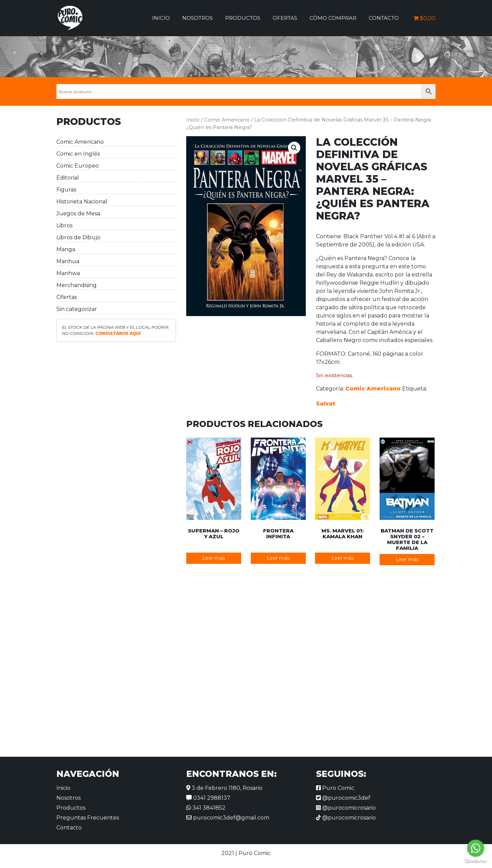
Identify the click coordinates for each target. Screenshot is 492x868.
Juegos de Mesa (78, 214)
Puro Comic (335, 788)
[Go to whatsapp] (476, 848)
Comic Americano (80, 142)
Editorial (68, 178)
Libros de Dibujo (78, 237)
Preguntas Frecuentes (88, 818)
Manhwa (68, 273)
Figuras (66, 190)
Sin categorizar (77, 309)
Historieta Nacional (82, 202)
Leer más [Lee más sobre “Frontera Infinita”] (278, 558)
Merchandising (77, 285)
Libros (64, 225)
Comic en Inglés (78, 154)
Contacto (384, 18)
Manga (66, 249)
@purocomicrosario (346, 808)
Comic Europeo (78, 166)
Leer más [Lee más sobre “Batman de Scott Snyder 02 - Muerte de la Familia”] (407, 559)
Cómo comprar (333, 18)
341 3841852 (206, 808)
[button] (294, 148)
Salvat (326, 404)
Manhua (68, 261)
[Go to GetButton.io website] (476, 861)
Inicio (161, 18)
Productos (243, 18)
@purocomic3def (343, 798)
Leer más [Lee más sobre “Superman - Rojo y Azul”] (214, 558)
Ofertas (285, 18)
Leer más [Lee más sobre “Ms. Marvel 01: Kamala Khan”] (343, 558)
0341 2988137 (208, 798)
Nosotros (197, 18)
